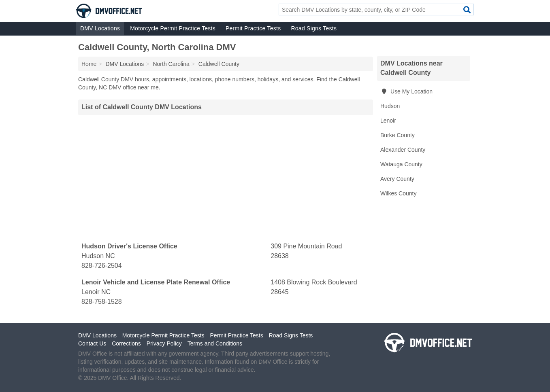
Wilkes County (398, 193)
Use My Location (406, 91)
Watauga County (401, 164)
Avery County (397, 179)
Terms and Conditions (215, 343)
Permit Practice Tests (253, 28)
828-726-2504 (102, 266)
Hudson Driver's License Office (129, 246)
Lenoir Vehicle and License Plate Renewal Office (156, 282)
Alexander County (403, 150)
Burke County (398, 135)
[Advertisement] (226, 178)
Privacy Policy (164, 343)
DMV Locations (100, 28)
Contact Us (92, 343)
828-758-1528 (102, 302)
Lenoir (388, 121)
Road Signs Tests (314, 28)
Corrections (126, 343)
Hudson (390, 106)
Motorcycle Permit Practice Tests (173, 28)
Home (89, 64)
